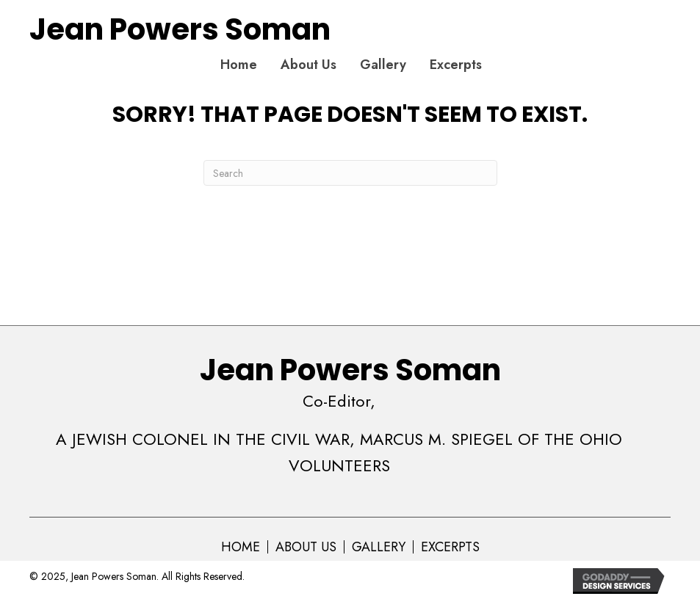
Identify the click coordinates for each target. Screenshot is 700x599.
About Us (306, 547)
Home (241, 547)
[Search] (350, 173)
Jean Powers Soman (180, 29)
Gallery (379, 547)
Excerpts (450, 547)
